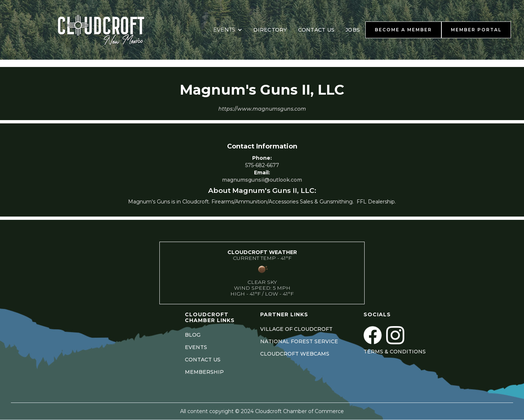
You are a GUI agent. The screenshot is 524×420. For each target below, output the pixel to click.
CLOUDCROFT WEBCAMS (295, 354)
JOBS (353, 30)
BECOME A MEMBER (403, 30)
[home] (110, 30)
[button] (228, 30)
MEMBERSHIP (204, 372)
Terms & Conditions (395, 352)
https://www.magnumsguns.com (262, 109)
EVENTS (196, 347)
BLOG (193, 335)
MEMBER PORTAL (476, 30)
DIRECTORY (270, 30)
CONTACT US (316, 30)
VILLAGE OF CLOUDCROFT (296, 329)
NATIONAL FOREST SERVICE (299, 341)
